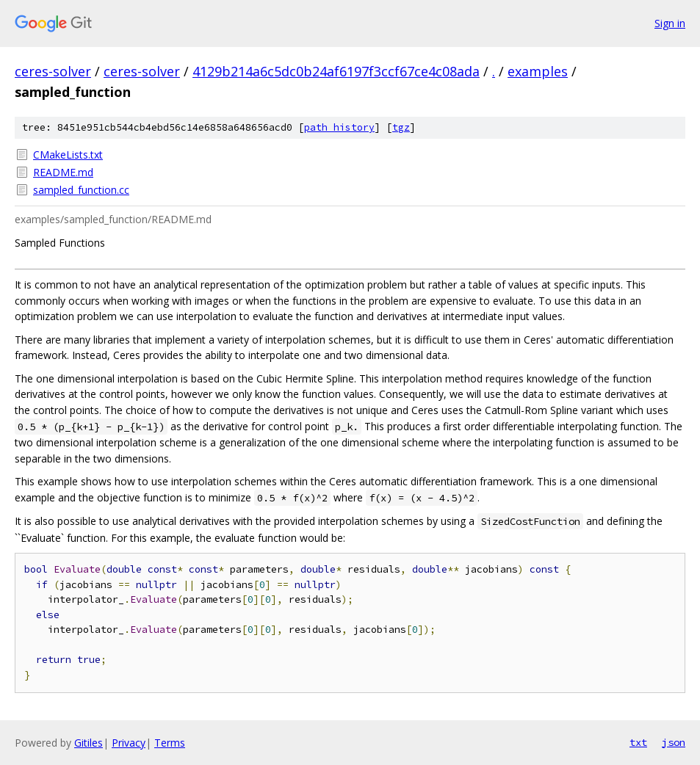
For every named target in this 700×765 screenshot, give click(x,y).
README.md (63, 172)
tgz (401, 127)
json (674, 742)
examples (538, 71)
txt (638, 742)
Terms (170, 743)
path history (339, 127)
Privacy (129, 743)
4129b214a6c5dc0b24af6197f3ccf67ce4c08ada (336, 71)
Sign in (670, 23)
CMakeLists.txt (68, 155)
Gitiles (89, 743)
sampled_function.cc (81, 190)
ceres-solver (53, 71)
